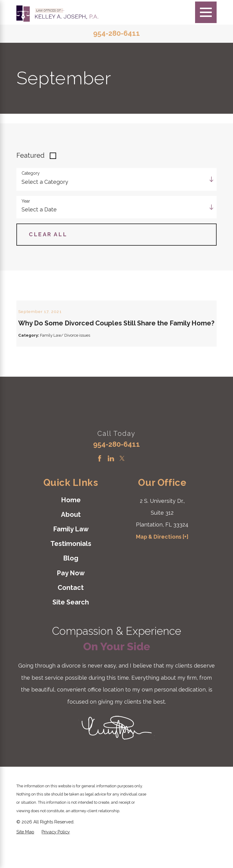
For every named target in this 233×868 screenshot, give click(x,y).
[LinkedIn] (111, 481)
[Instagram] (133, 481)
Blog (71, 581)
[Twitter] (122, 481)
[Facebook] (100, 481)
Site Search (71, 625)
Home (71, 522)
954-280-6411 (116, 34)
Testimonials (71, 566)
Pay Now (71, 596)
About (71, 537)
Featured (30, 155)
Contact (71, 610)
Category (31, 173)
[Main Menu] (206, 12)
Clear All (48, 234)
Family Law (71, 552)
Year (26, 201)
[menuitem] (71, 523)
